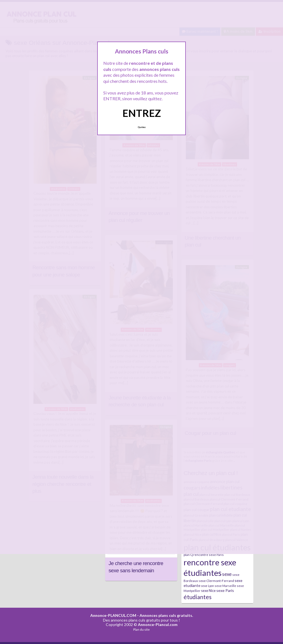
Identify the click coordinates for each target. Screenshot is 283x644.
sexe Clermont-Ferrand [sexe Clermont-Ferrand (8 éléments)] (216, 581)
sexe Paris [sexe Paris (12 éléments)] (225, 590)
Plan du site (141, 629)
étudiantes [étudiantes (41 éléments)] (198, 597)
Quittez (142, 127)
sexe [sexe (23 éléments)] (227, 574)
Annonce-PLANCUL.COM (113, 615)
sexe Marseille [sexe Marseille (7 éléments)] (225, 586)
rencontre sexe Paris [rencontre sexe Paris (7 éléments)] (209, 555)
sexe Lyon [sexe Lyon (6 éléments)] (207, 586)
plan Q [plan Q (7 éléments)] (188, 555)
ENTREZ (142, 113)
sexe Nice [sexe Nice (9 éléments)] (208, 591)
